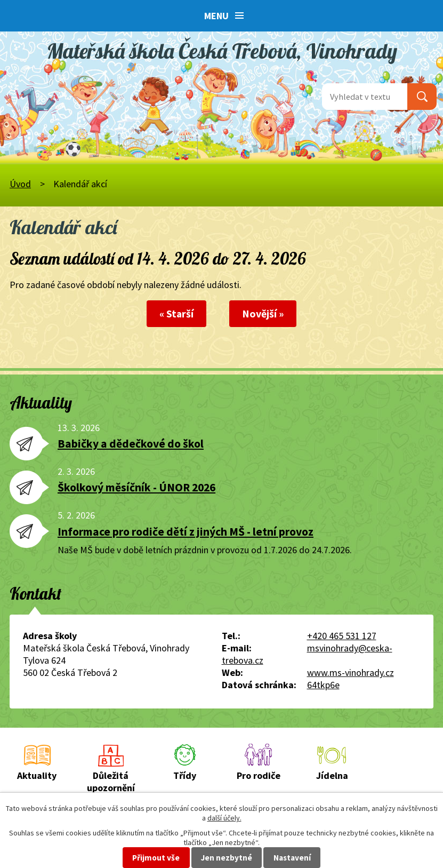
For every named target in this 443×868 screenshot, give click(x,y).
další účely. (224, 818)
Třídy (185, 775)
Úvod (20, 184)
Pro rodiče (259, 775)
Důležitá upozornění (111, 782)
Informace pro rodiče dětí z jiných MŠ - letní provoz (186, 532)
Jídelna (332, 775)
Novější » (263, 314)
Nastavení (292, 858)
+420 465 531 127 (342, 636)
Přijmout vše (156, 858)
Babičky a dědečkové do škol (131, 444)
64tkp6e (323, 685)
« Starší (176, 314)
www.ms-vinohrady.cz (351, 672)
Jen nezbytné (227, 858)
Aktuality (37, 775)
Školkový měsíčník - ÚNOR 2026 (136, 487)
